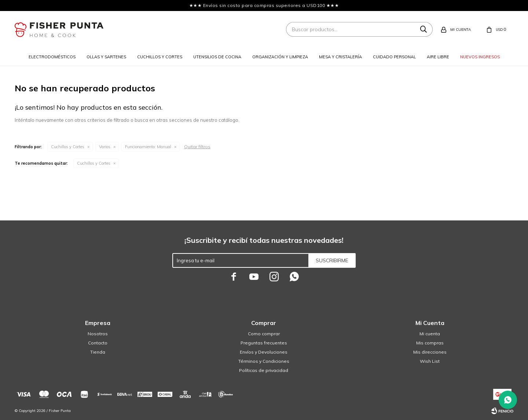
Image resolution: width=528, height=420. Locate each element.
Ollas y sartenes (106, 57)
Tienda (98, 352)
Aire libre (438, 57)
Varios (105, 147)
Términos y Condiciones (264, 361)
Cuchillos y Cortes (68, 147)
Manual (148, 147)
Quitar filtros (197, 147)
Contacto (98, 343)
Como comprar (264, 334)
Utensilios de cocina (217, 57)
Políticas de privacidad (264, 370)
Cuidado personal (394, 57)
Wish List (430, 361)
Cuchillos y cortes (160, 57)
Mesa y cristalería (340, 57)
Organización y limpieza (280, 57)
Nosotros (98, 334)
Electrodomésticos (52, 57)
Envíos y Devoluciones (264, 352)
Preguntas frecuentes (264, 343)
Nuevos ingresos (480, 57)
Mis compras (430, 343)
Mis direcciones (430, 352)
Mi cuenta (430, 334)
